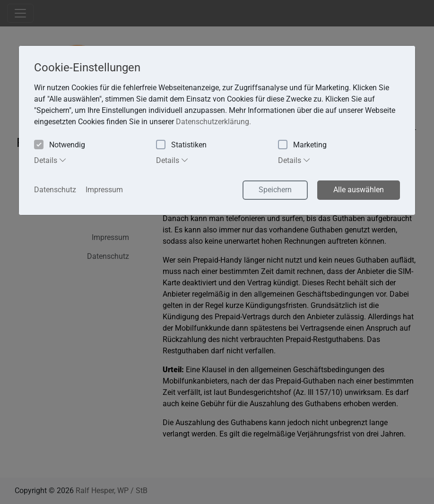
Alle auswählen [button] (359, 190)
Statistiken (181, 145)
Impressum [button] (104, 190)
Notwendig (60, 145)
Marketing (302, 145)
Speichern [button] (275, 190)
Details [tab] (50, 160)
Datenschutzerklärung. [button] (213, 122)
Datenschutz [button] (55, 190)
